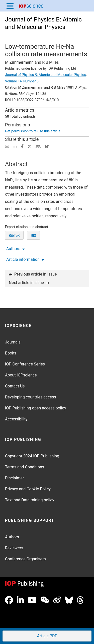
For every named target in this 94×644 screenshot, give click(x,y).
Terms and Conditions (25, 467)
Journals (13, 342)
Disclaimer (14, 478)
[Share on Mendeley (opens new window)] (38, 146)
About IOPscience (21, 375)
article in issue (33, 274)
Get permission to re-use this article (33, 131)
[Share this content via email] (7, 146)
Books (11, 353)
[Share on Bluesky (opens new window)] (47, 146)
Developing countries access (31, 397)
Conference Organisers (25, 559)
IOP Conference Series (25, 364)
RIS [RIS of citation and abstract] (33, 236)
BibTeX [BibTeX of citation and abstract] (14, 236)
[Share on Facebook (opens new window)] (22, 146)
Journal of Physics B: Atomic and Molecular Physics (45, 75)
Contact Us (15, 386)
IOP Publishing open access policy (36, 408)
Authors (12, 537)
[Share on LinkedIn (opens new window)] (15, 146)
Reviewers (14, 548)
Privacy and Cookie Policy (28, 489)
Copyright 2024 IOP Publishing (32, 456)
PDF (47, 636)
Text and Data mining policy (30, 500)
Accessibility (16, 419)
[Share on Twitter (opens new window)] (30, 146)
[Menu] (10, 6)
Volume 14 (13, 81)
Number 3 (31, 81)
